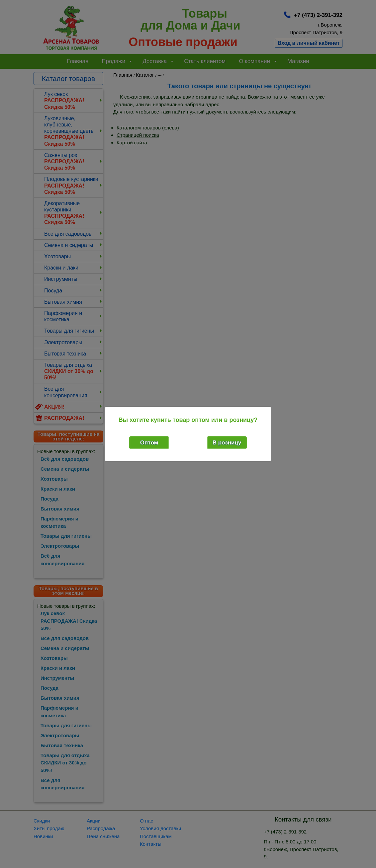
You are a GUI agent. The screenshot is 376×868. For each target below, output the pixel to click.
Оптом (149, 443)
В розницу (227, 443)
